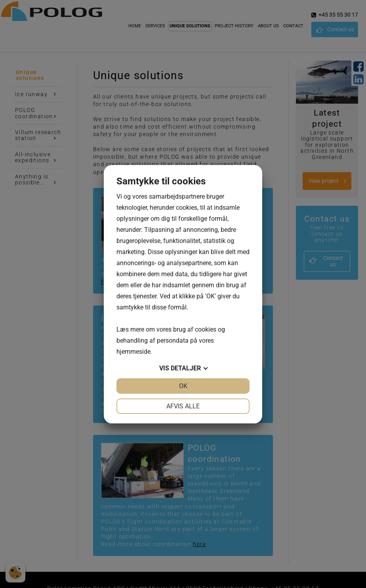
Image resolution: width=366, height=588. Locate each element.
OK (183, 386)
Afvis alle (183, 406)
